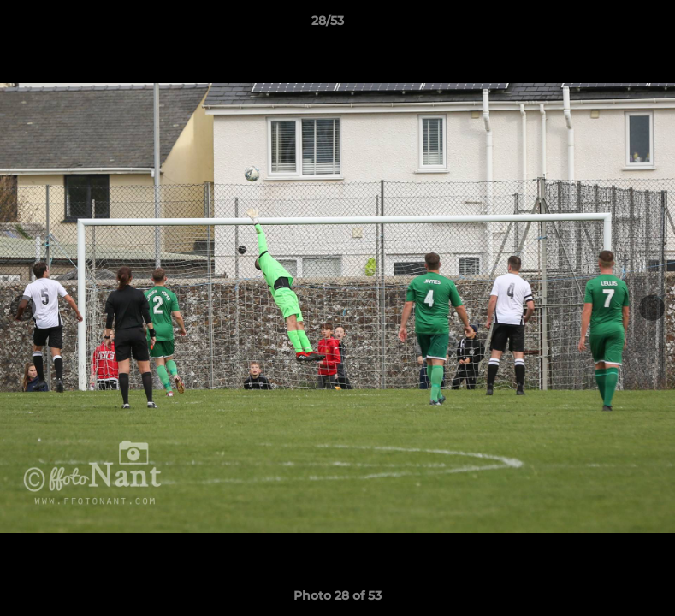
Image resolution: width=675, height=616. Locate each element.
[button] (603, 25)
